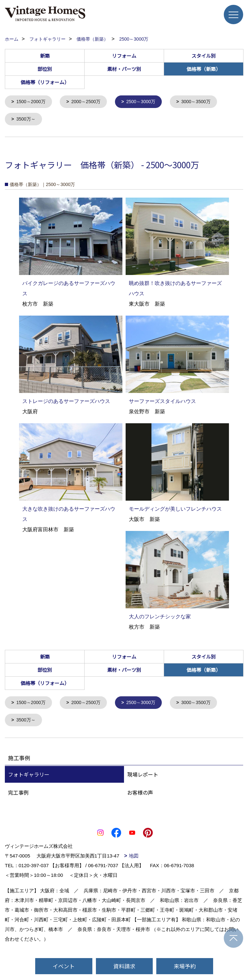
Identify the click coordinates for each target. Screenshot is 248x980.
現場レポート (143, 777)
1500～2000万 (32, 102)
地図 (134, 858)
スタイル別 (204, 56)
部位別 (45, 69)
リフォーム (124, 56)
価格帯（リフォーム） (45, 82)
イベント (64, 966)
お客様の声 (140, 795)
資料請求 (124, 966)
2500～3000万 (147, 102)
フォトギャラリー (29, 777)
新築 (45, 56)
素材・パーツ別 (124, 69)
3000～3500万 (205, 102)
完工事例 (18, 795)
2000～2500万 (90, 102)
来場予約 (185, 966)
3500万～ (27, 120)
